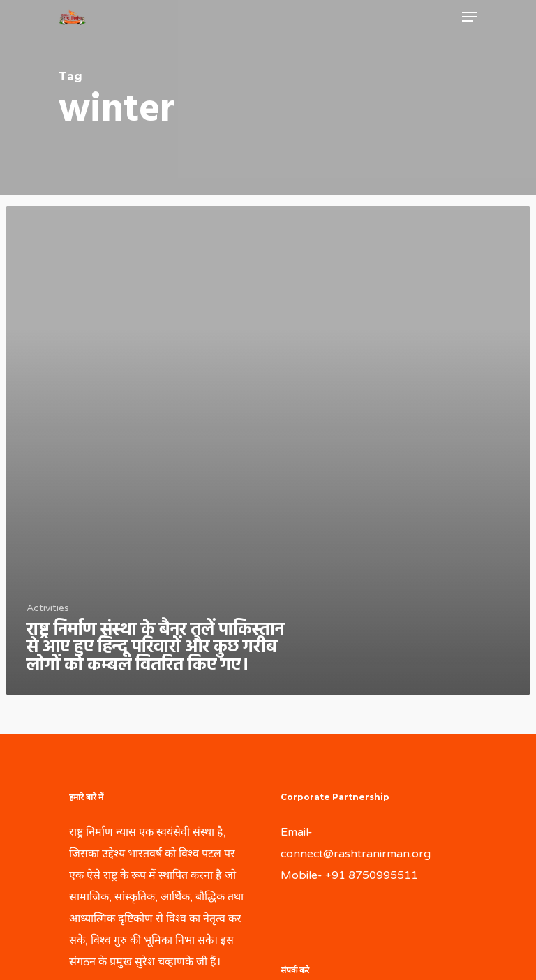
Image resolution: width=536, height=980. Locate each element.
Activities (48, 608)
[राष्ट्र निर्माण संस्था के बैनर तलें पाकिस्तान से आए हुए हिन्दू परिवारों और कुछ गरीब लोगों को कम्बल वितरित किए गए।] (268, 451)
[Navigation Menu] (470, 17)
